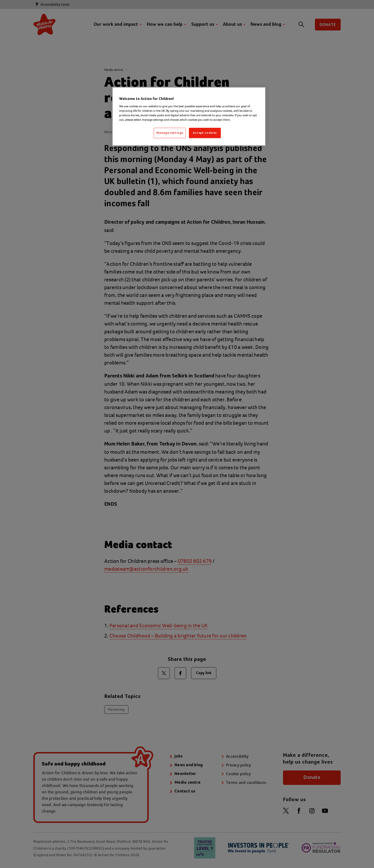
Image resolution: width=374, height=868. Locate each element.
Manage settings (170, 133)
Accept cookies (205, 133)
